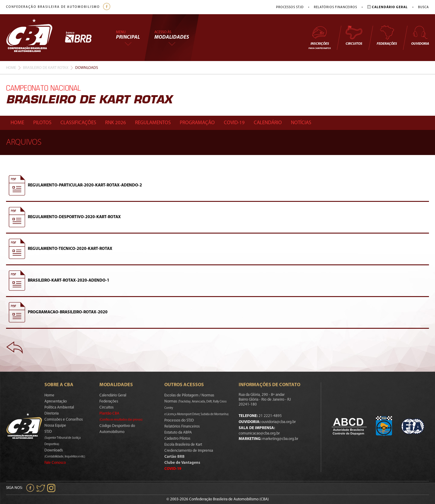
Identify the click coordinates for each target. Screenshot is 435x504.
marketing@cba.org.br (280, 439)
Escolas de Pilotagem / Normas (189, 395)
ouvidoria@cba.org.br (279, 422)
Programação (197, 123)
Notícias (301, 123)
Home (11, 68)
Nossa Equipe (55, 426)
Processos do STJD (179, 420)
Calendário (268, 123)
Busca (424, 7)
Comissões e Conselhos (64, 420)
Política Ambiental (59, 407)
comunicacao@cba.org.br (259, 433)
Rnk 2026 (116, 123)
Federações (387, 35)
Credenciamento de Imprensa (189, 451)
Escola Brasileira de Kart (183, 445)
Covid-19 (234, 123)
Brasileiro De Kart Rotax (46, 68)
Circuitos (354, 35)
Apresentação (56, 401)
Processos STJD (290, 7)
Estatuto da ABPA (178, 433)
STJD (63, 438)
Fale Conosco (55, 463)
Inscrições (320, 37)
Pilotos (42, 123)
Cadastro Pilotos (177, 439)
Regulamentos (153, 123)
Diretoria (52, 414)
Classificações (78, 123)
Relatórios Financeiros (335, 7)
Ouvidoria (420, 35)
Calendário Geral (113, 395)
